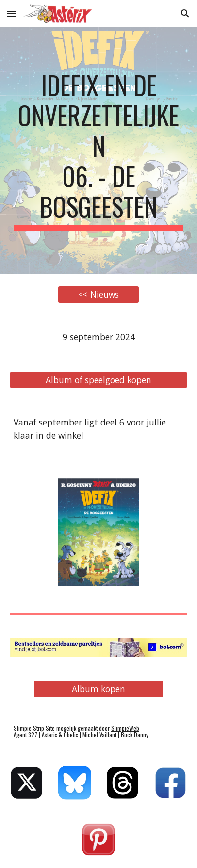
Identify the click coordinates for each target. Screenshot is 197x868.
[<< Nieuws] (98, 295)
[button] (12, 13)
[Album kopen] (98, 689)
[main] (98, 151)
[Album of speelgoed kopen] (98, 380)
